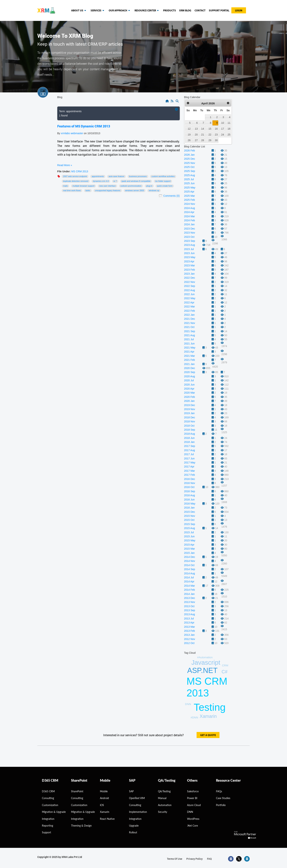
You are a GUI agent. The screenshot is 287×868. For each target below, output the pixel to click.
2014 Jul (189, 577)
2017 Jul (189, 454)
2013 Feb (190, 631)
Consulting (77, 798)
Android (104, 798)
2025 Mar (190, 196)
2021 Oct (189, 327)
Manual (162, 798)
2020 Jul (189, 380)
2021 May (190, 348)
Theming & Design (81, 826)
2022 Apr (189, 302)
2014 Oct (189, 565)
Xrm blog (185, 11)
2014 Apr (189, 581)
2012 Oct (189, 643)
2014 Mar (190, 586)
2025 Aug (190, 175)
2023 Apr (189, 261)
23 (216, 135)
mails (66, 186)
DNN (190, 812)
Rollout (133, 832)
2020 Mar (190, 393)
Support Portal (219, 11)
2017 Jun (189, 458)
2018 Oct (189, 426)
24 (222, 135)
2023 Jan (189, 274)
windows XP (154, 190)
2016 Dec (190, 479)
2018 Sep (190, 430)
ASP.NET (202, 670)
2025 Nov (190, 163)
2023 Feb (190, 270)
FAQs (219, 791)
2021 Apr (189, 352)
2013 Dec (190, 598)
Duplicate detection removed (76, 181)
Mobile (104, 791)
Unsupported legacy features (108, 190)
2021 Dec (190, 319)
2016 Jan (189, 508)
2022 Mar (190, 307)
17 (222, 129)
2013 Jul (189, 619)
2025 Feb (190, 200)
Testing (210, 707)
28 (203, 140)
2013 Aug (190, 614)
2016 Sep (190, 491)
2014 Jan (189, 594)
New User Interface (107, 186)
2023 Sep (190, 241)
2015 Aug (190, 528)
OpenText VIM (137, 798)
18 (229, 129)
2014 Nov (190, 561)
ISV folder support (163, 181)
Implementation (138, 812)
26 (189, 140)
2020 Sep (190, 372)
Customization (50, 805)
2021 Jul (189, 339)
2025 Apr (189, 192)
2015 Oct (189, 520)
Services (98, 11)
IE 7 (115, 181)
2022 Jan (189, 315)
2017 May (190, 463)
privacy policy (194, 859)
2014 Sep (190, 569)
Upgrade (134, 826)
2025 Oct (189, 167)
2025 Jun (189, 183)
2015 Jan (189, 553)
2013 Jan (189, 635)
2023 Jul (189, 249)
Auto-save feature (116, 176)
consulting (48, 798)
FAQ (209, 859)
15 (210, 129)
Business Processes (138, 176)
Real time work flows (72, 190)
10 (222, 123)
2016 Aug (190, 495)
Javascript (206, 662)
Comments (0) (171, 196)
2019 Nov (190, 409)
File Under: (64, 171)
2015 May (190, 540)
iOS (102, 805)
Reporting (47, 826)
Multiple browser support (83, 186)
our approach (120, 11)
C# (225, 672)
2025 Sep (190, 171)
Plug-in (149, 186)
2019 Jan (189, 413)
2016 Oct (189, 487)
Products (169, 11)
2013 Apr (189, 623)
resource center (147, 11)
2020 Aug (190, 376)
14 (203, 129)
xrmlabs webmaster (72, 133)
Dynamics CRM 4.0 (101, 181)
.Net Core (192, 826)
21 (203, 135)
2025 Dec (190, 159)
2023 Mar (190, 265)
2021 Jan (189, 364)
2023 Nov (190, 233)
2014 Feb (190, 590)
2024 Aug (190, 208)
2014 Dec (190, 557)
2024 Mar (190, 216)
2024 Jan (189, 224)
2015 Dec (190, 512)
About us (79, 11)
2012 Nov (190, 639)
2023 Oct (189, 237)
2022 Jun (189, 294)
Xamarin (208, 716)
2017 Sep (190, 446)
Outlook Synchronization (131, 186)
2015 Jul (189, 532)
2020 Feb (190, 397)
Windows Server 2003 (135, 190)
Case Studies (223, 798)
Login (239, 11)
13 (196, 129)
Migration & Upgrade (83, 812)
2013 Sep (190, 610)
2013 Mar (190, 627)
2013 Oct (189, 606)
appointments (98, 176)
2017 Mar (190, 471)
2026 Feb (190, 151)
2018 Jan (189, 442)
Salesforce (193, 791)
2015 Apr (189, 545)
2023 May (190, 257)
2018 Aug (190, 434)
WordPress (193, 819)
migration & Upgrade (54, 812)
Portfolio (221, 805)
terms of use (175, 859)
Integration (48, 819)
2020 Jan (189, 401)
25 (229, 135)
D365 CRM (48, 791)
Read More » (65, 165)
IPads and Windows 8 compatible (136, 181)
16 (216, 129)
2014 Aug (190, 573)
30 (216, 140)
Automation (165, 805)
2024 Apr (189, 212)
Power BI (192, 798)
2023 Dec (190, 229)
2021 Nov (190, 323)
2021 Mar (190, 356)
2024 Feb (190, 220)
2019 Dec (190, 405)
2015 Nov (190, 516)
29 (210, 140)
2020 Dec (190, 368)
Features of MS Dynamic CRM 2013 (84, 126)
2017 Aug (190, 450)
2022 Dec (190, 278)
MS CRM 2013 (80, 171)
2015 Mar (190, 549)
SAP (131, 791)
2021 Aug (190, 335)
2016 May (190, 504)
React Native (107, 819)
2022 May (190, 298)
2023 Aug (190, 245)
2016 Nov (190, 483)
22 (210, 135)
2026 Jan (189, 155)
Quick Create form (165, 186)
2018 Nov (190, 421)
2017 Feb (190, 475)
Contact (200, 11)
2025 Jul (189, 179)
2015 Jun (189, 536)
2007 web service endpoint (75, 176)
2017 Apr (189, 467)
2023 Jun (189, 253)
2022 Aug (190, 290)
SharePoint (77, 791)
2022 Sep (190, 286)
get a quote (208, 735)
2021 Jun (189, 344)
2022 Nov (190, 282)
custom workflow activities (163, 176)
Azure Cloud (194, 805)
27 (196, 140)
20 (196, 135)
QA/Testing (164, 791)
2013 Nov (190, 602)
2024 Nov (190, 204)
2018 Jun (189, 438)
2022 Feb (190, 311)
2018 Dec (190, 417)
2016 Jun (189, 500)
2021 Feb (190, 360)
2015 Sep (190, 524)
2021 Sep (190, 331)
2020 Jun (189, 385)
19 (189, 135)
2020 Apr (189, 389)
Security (163, 812)
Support (46, 832)
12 (189, 129)
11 (229, 123)
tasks (88, 190)
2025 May (190, 188)
